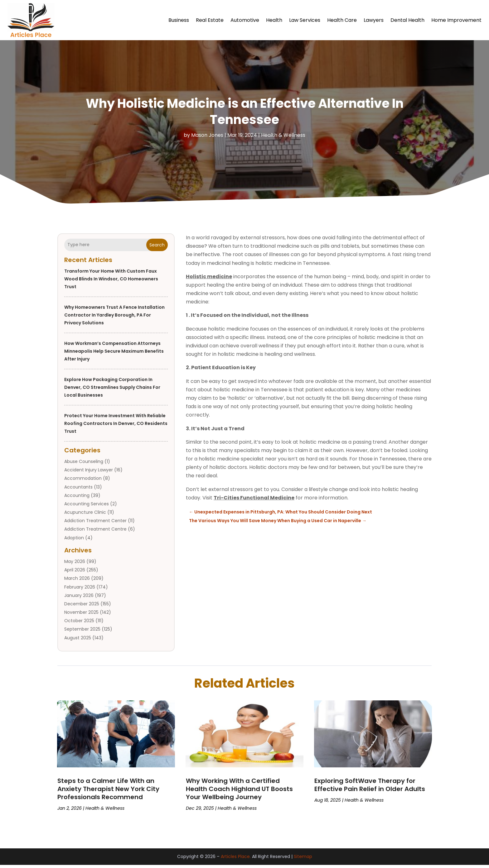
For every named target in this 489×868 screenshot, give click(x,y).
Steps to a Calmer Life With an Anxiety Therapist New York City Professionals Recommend (108, 792)
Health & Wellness (283, 138)
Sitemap (303, 860)
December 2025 (82, 607)
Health (274, 20)
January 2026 (79, 599)
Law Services (305, 20)
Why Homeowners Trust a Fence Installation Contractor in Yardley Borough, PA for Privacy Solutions (114, 318)
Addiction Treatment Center (95, 524)
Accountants (78, 490)
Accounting (77, 498)
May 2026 (75, 565)
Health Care (342, 20)
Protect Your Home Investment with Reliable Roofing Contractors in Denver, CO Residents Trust (116, 427)
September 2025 (82, 632)
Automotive (245, 20)
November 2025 (81, 615)
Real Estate (210, 20)
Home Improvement (456, 20)
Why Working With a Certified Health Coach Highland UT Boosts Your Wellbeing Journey (239, 792)
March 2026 (77, 581)
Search (157, 248)
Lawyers (374, 20)
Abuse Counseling (84, 465)
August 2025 (78, 641)
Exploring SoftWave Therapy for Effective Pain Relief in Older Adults (370, 788)
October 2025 (79, 624)
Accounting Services (87, 507)
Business (179, 20)
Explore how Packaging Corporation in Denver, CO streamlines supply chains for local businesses (112, 390)
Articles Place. (236, 860)
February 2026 (80, 590)
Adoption (74, 541)
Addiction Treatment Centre (95, 532)
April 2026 (75, 573)
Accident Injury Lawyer (89, 473)
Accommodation (83, 481)
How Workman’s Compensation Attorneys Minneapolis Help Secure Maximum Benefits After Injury (114, 354)
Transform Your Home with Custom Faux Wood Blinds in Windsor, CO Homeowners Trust (111, 282)
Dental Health (407, 20)
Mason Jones (207, 138)
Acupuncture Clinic (85, 515)
